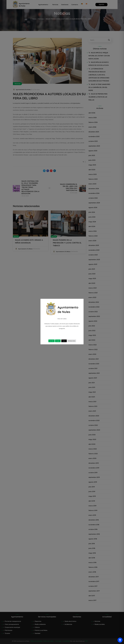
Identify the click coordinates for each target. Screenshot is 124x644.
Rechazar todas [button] (72, 341)
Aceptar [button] (58, 341)
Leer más (51, 341)
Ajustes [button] (64, 341)
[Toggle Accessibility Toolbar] (120, 640)
